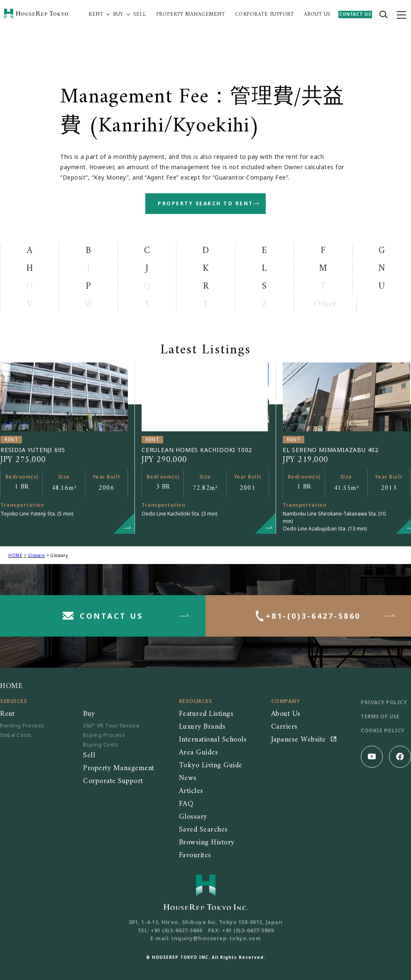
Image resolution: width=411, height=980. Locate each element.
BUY (118, 15)
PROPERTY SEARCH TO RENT (205, 203)
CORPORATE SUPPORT (264, 15)
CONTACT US (355, 14)
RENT (96, 15)
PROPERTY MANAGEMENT (191, 15)
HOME (15, 555)
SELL (139, 15)
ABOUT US (317, 15)
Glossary (37, 555)
